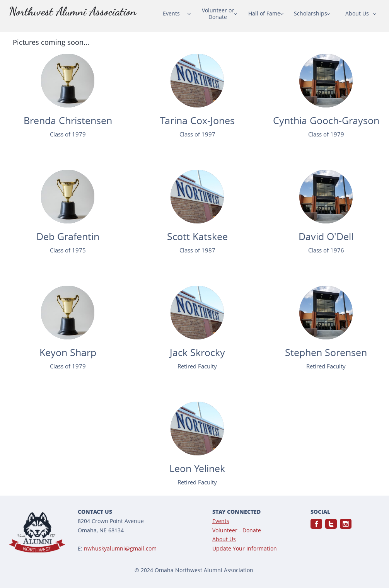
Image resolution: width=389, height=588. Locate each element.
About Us (224, 539)
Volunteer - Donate (237, 530)
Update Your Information (245, 548)
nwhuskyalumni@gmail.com (120, 548)
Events (221, 521)
